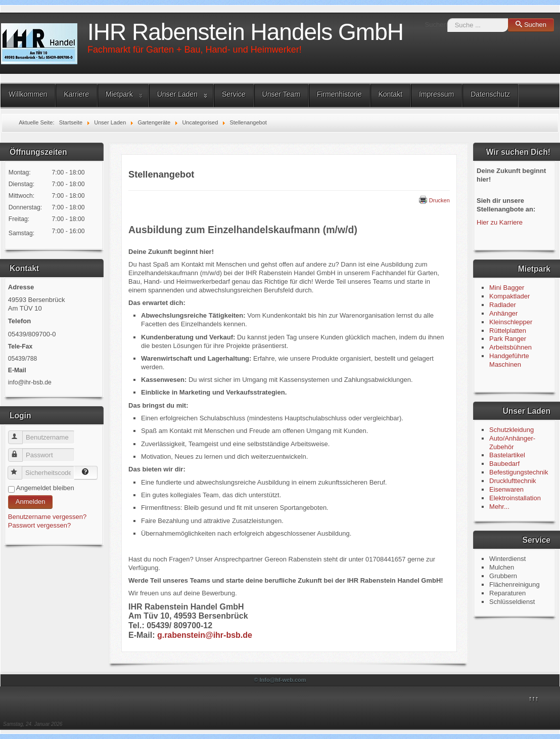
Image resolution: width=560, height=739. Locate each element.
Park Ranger (508, 339)
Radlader (503, 305)
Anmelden (31, 502)
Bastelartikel (507, 455)
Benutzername (20, 433)
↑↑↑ (534, 698)
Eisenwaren (506, 489)
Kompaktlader (509, 296)
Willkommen (28, 94)
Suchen (436, 25)
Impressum (436, 94)
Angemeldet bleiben (45, 488)
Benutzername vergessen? (47, 517)
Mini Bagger (508, 288)
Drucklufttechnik (512, 481)
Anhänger (503, 313)
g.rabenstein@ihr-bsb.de (205, 635)
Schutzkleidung (511, 430)
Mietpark (119, 94)
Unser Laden (177, 94)
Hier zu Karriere (500, 222)
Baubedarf (504, 464)
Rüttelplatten (508, 331)
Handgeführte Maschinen (509, 360)
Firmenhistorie (339, 94)
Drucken (434, 200)
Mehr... (499, 507)
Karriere (76, 94)
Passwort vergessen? (39, 525)
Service (234, 94)
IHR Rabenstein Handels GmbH (245, 32)
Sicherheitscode (19, 469)
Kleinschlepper (511, 322)
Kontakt (390, 94)
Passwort (20, 451)
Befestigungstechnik (519, 472)
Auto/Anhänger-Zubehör (512, 443)
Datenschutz (490, 94)
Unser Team (281, 94)
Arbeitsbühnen (510, 347)
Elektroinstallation (515, 498)
